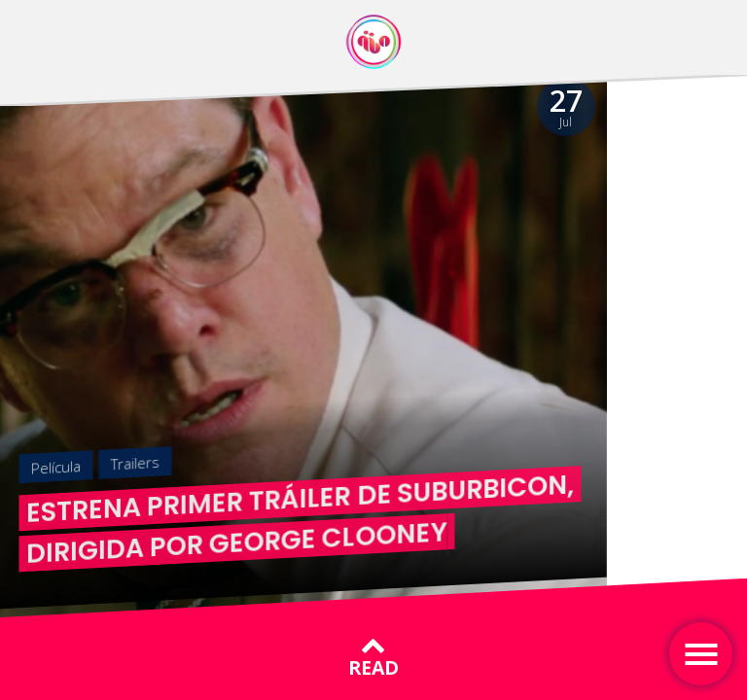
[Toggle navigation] (701, 654)
